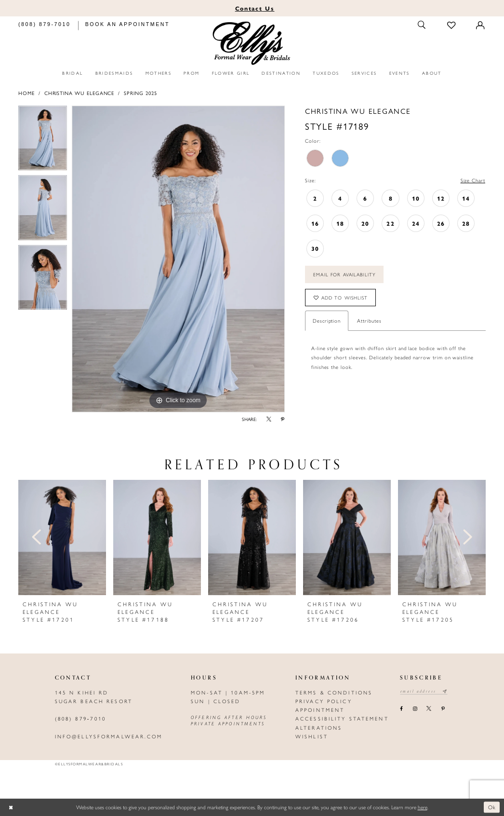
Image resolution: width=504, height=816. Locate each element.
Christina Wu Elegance (80, 93)
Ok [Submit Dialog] (492, 807)
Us (255, 8)
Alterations (319, 728)
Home (27, 93)
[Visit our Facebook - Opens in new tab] (402, 709)
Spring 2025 (140, 93)
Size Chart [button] (473, 180)
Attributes (369, 320)
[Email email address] (424, 692)
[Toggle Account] (481, 25)
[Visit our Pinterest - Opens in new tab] (443, 709)
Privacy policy (324, 701)
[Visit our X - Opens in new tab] (429, 709)
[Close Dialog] (11, 808)
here (423, 807)
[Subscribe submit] (445, 692)
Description (327, 320)
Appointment (320, 710)
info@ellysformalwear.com (109, 736)
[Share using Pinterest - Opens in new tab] (283, 420)
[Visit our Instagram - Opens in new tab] (415, 709)
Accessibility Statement (342, 718)
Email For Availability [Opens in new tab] (345, 274)
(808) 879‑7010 (80, 718)
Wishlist (312, 736)
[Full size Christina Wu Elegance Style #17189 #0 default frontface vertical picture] (178, 259)
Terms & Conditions (334, 692)
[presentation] (62, 537)
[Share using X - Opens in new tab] (269, 420)
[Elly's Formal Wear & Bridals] (252, 43)
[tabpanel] (43, 141)
